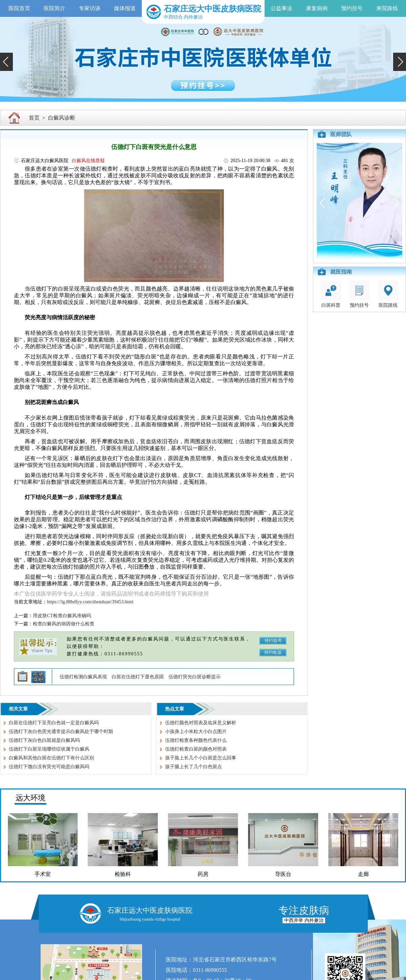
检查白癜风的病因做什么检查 (64, 624)
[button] (6, 62)
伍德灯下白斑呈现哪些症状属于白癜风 (49, 749)
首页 (34, 118)
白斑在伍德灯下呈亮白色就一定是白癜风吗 (54, 723)
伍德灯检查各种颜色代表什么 (196, 740)
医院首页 (19, 8)
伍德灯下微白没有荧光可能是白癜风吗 (49, 767)
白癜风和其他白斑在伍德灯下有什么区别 (51, 758)
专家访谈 (90, 8)
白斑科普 (331, 294)
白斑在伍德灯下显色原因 (138, 677)
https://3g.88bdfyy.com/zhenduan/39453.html (90, 602)
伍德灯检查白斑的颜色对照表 (196, 749)
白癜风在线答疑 (88, 161)
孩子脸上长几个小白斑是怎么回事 (201, 758)
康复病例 (317, 8)
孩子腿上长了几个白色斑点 (194, 767)
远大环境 (30, 798)
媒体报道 (125, 8)
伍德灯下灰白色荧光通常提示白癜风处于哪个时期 (61, 732)
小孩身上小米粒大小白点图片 (196, 732)
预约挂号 (352, 8)
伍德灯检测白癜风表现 (83, 677)
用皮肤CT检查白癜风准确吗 (62, 616)
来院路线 (387, 8)
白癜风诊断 (62, 118)
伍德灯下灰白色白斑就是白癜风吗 (44, 740)
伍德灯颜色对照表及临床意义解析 (201, 723)
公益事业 (281, 8)
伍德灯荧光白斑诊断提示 (195, 677)
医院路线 (388, 294)
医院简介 (54, 8)
